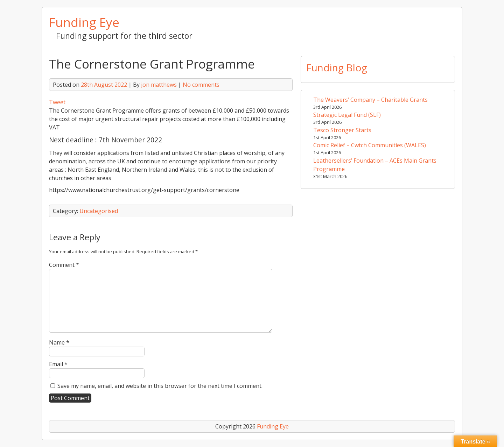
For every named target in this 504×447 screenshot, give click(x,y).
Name (59, 342)
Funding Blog (337, 68)
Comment (64, 265)
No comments (201, 85)
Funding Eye (84, 22)
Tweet (57, 102)
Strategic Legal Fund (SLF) (347, 115)
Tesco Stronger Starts (342, 130)
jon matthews (159, 85)
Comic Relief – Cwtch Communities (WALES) (370, 145)
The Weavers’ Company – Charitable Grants (370, 100)
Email (58, 364)
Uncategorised (99, 211)
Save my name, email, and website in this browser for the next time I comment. (160, 386)
